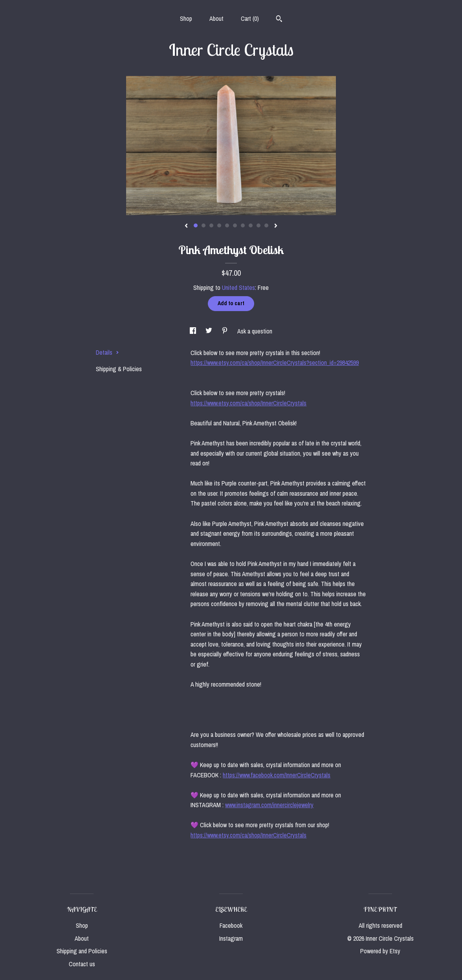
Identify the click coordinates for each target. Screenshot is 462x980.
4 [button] (219, 225)
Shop (186, 18)
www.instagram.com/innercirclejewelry (269, 805)
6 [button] (235, 225)
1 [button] (196, 225)
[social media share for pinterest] (225, 331)
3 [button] (211, 225)
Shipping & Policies (119, 369)
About (216, 18)
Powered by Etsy (380, 951)
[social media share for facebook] (194, 331)
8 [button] (251, 225)
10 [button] (266, 225)
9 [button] (258, 225)
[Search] (279, 20)
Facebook (231, 925)
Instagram (231, 938)
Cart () (250, 18)
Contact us (82, 964)
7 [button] (243, 225)
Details (107, 352)
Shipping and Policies (82, 951)
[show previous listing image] (186, 226)
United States (238, 288)
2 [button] (203, 225)
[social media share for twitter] (210, 331)
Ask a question (255, 331)
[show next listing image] (276, 226)
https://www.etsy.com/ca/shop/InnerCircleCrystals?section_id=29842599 (275, 363)
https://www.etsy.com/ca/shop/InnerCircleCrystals (248, 403)
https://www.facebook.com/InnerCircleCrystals (277, 775)
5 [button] (227, 225)
